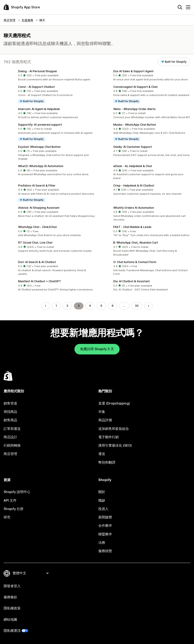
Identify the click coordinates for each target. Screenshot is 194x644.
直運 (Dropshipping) (114, 403)
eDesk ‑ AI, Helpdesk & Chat (133, 166)
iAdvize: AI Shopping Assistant (39, 208)
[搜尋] (180, 7)
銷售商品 (10, 420)
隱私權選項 (12, 631)
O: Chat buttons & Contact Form (135, 262)
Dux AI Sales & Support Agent (133, 71)
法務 (102, 543)
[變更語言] (31, 573)
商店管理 (10, 454)
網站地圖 (10, 620)
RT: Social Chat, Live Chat (35, 243)
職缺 (102, 500)
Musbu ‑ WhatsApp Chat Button (135, 125)
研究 (7, 517)
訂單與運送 (12, 429)
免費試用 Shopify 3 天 (97, 349)
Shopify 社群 (14, 509)
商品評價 (105, 420)
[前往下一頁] (149, 306)
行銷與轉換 (12, 445)
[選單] (188, 7)
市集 (102, 412)
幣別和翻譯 (107, 462)
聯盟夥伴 (105, 534)
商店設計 (10, 437)
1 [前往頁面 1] (56, 306)
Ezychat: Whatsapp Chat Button (39, 147)
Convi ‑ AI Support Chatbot (36, 87)
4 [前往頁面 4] (90, 306)
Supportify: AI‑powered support (40, 125)
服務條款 (10, 597)
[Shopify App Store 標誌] (22, 7)
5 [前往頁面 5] (101, 306)
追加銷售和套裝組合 (114, 429)
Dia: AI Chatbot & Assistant (131, 281)
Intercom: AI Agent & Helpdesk (39, 109)
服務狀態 (105, 551)
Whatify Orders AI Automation (134, 208)
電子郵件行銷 (109, 437)
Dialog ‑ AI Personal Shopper (38, 71)
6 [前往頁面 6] (113, 306)
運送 (102, 454)
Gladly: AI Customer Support (133, 147)
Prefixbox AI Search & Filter (37, 186)
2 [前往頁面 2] (67, 306)
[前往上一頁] (46, 306)
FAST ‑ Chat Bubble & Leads (132, 227)
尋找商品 (10, 412)
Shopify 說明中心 (17, 492)
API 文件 (10, 500)
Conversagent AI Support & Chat (135, 87)
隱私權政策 (12, 608)
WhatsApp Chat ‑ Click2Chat (37, 227)
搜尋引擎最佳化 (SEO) (115, 445)
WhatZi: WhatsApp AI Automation (41, 166)
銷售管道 (10, 403)
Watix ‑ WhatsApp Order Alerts (134, 109)
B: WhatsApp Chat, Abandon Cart (136, 243)
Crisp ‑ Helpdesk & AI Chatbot (134, 186)
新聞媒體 (105, 517)
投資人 (103, 509)
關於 (102, 492)
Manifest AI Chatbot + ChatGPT (40, 281)
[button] (49, 75)
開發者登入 (12, 586)
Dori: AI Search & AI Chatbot (37, 262)
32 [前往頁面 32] (137, 306)
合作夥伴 (105, 526)
